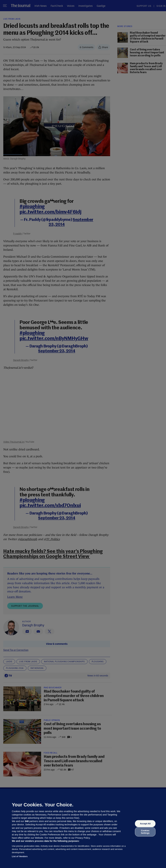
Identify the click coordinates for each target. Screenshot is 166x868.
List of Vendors (20, 856)
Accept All (145, 824)
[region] (83, 828)
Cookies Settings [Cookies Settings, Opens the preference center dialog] (145, 832)
